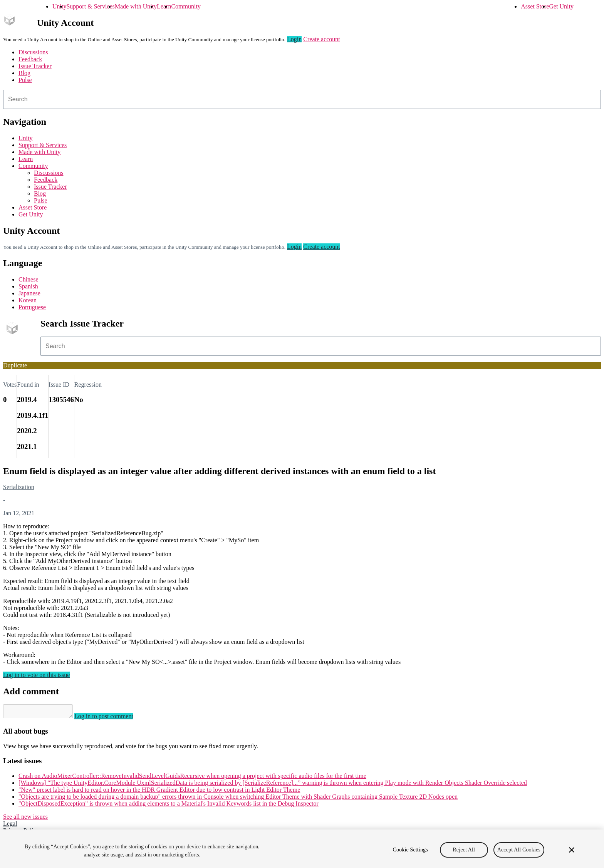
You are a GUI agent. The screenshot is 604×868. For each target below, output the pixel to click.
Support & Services (90, 6)
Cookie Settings (410, 850)
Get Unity (561, 6)
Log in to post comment (112, 718)
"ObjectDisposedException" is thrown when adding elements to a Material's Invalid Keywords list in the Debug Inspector (169, 806)
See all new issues (25, 819)
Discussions (33, 52)
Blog (24, 73)
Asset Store (535, 6)
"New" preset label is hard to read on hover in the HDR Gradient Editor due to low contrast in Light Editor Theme (159, 792)
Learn (164, 6)
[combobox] (302, 99)
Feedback (30, 59)
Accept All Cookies (519, 850)
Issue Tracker (35, 66)
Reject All (464, 850)
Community (186, 6)
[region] (302, 849)
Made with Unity (136, 6)
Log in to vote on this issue (36, 675)
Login (294, 39)
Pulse (25, 80)
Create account (322, 39)
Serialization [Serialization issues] (19, 487)
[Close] (572, 850)
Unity (59, 6)
